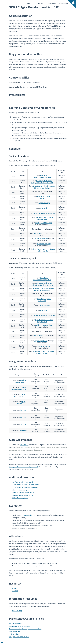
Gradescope (52, 3)
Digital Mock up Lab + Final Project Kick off (44, 218)
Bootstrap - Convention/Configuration (42, 176)
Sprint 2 (23, 417)
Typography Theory (41, 238)
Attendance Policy (15, 629)
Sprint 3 (23, 424)
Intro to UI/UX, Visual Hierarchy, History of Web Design (44, 187)
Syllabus (29, 3)
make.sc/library (17, 611)
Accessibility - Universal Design (44, 213)
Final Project (23, 431)
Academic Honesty (15, 624)
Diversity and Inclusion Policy (32, 629)
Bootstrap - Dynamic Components (44, 197)
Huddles (14, 588)
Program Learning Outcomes (19, 637)
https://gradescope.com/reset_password (23, 467)
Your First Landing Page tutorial (23, 482)
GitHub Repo (40, 3)
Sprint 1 (23, 410)
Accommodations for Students (20, 626)
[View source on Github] (72, 4)
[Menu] (3, 641)
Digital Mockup (21, 403)
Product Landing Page (20, 381)
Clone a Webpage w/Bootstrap (19, 388)
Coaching (15, 591)
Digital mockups (44, 203)
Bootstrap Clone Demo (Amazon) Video (25, 485)
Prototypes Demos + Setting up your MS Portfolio (44, 250)
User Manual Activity (44, 244)
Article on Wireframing (19, 490)
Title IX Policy (14, 634)
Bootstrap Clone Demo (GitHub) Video (25, 487)
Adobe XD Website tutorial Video (23, 493)
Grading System (15, 631)
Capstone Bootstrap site (20, 395)
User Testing (44, 208)
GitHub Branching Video (20, 498)
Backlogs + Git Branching (44, 223)
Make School (64, 3)
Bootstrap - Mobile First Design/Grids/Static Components (42, 182)
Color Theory (39, 233)
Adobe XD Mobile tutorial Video (22, 495)
